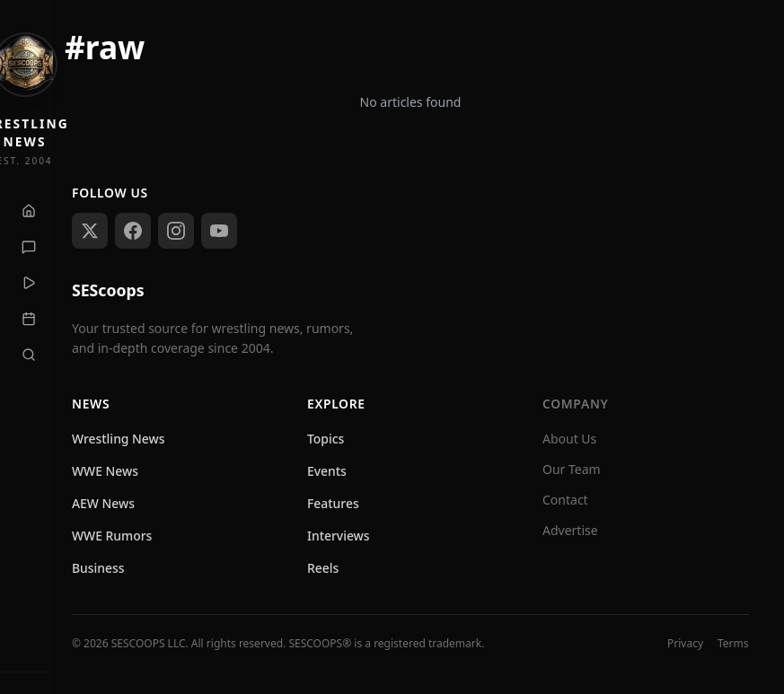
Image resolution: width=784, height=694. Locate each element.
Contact (565, 500)
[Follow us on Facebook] (133, 231)
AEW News (103, 503)
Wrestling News (119, 439)
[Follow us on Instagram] (176, 231)
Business (98, 568)
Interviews (339, 536)
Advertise (570, 530)
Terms (733, 644)
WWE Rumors (112, 536)
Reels (323, 568)
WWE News (105, 471)
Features (333, 503)
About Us (569, 439)
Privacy (685, 644)
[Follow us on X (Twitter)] (90, 231)
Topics (326, 439)
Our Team (572, 469)
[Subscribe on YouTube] (219, 231)
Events (327, 471)
